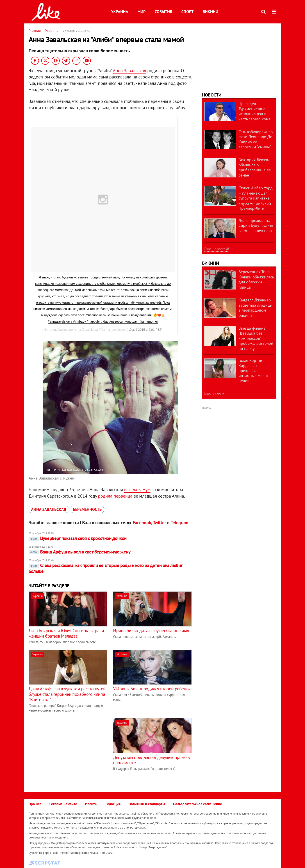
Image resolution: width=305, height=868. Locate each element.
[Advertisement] (66, 750)
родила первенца (115, 496)
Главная (35, 30)
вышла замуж (137, 489)
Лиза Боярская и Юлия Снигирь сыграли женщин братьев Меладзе (66, 633)
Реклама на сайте (63, 804)
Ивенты (91, 804)
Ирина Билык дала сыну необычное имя (151, 631)
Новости (212, 95)
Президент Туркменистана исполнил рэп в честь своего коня (254, 111)
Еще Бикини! (215, 393)
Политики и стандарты (147, 804)
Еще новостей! (217, 249)
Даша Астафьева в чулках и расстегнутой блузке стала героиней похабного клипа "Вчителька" (67, 694)
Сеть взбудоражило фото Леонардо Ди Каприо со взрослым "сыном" (256, 139)
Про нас (35, 804)
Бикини (211, 12)
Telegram (180, 523)
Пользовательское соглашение (197, 804)
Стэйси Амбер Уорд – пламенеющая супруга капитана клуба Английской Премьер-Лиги (256, 198)
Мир (141, 12)
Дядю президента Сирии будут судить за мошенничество (256, 225)
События (163, 12)
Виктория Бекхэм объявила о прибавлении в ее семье (255, 167)
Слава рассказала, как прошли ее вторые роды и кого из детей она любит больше (106, 568)
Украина (120, 12)
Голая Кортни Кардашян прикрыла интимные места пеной (253, 371)
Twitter (159, 523)
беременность (87, 509)
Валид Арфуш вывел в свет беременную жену (80, 552)
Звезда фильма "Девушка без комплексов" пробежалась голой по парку (256, 338)
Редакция (113, 804)
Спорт (187, 12)
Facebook (142, 523)
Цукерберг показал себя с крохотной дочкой (77, 538)
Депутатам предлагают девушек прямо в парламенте (151, 760)
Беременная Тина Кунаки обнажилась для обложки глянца (256, 279)
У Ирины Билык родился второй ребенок (152, 689)
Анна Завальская (130, 71)
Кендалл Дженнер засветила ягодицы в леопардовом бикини (256, 308)
